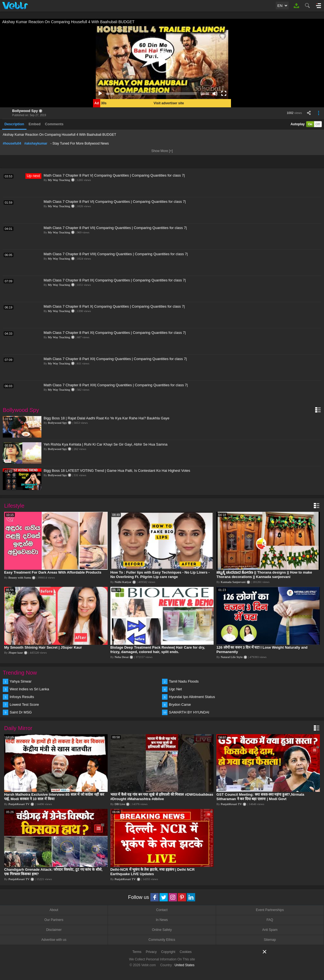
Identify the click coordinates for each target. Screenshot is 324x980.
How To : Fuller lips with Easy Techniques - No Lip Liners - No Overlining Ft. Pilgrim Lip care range (160, 575)
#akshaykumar (36, 143)
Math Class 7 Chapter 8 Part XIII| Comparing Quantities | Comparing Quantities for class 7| (116, 385)
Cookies (186, 952)
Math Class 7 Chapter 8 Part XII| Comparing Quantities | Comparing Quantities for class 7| (115, 359)
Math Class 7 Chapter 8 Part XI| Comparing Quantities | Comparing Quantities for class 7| (115, 333)
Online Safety (162, 930)
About (54, 910)
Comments (54, 124)
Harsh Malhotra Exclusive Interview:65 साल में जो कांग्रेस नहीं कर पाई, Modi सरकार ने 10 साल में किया (54, 797)
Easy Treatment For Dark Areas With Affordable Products (53, 572)
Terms (137, 952)
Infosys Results (22, 697)
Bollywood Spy (25, 111)
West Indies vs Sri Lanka (29, 689)
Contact (162, 910)
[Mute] (215, 94)
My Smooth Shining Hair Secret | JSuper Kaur (43, 647)
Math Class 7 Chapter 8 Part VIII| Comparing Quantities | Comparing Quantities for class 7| (116, 254)
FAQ (270, 920)
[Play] (100, 94)
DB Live (120, 804)
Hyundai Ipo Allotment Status (192, 697)
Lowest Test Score (24, 705)
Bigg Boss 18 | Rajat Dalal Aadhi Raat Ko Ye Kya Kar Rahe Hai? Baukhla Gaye (107, 418)
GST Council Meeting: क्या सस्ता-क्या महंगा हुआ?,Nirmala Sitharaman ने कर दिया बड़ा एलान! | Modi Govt (260, 797)
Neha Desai (122, 657)
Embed (35, 124)
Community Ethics (162, 940)
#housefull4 (12, 143)
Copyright (168, 952)
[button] (162, 62)
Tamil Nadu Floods (184, 681)
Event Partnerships (270, 910)
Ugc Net (175, 689)
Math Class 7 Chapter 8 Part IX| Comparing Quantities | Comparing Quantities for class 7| (115, 280)
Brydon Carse (180, 705)
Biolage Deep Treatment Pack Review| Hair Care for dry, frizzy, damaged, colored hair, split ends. (158, 650)
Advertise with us (54, 940)
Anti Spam (270, 930)
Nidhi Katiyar (123, 582)
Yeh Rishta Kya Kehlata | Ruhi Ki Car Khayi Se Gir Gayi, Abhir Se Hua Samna (106, 444)
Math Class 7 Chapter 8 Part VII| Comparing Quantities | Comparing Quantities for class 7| (115, 228)
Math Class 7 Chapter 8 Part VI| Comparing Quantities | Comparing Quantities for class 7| (115, 202)
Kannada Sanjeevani (233, 582)
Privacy (151, 952)
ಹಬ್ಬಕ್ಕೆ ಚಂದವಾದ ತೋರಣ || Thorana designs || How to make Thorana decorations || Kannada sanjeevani (264, 575)
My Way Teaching (59, 180)
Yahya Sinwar (21, 681)
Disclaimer (54, 930)
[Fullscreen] (224, 94)
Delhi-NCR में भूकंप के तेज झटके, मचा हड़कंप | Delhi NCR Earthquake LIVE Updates (153, 872)
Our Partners (54, 920)
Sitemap (270, 940)
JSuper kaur (16, 653)
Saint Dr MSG (21, 712)
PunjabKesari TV (19, 804)
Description (14, 124)
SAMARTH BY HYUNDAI (189, 712)
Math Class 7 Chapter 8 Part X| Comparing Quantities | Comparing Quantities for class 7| (114, 306)
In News (162, 920)
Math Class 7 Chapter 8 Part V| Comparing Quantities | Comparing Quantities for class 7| (114, 175)
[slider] (158, 94)
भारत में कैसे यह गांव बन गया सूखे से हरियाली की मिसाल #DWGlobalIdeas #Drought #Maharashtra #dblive (162, 797)
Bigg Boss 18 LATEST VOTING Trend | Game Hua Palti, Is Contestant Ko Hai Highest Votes (117, 471)
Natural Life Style (232, 657)
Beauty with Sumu (20, 577)
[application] (162, 62)
